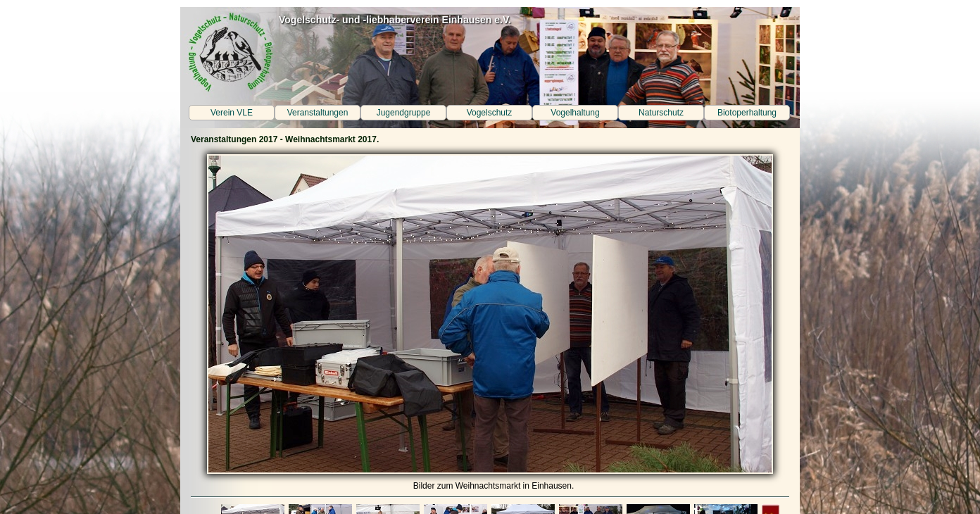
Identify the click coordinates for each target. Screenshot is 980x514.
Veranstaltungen (318, 113)
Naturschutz (661, 113)
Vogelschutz (490, 113)
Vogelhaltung (575, 113)
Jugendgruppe (404, 113)
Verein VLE (232, 113)
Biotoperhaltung (747, 113)
